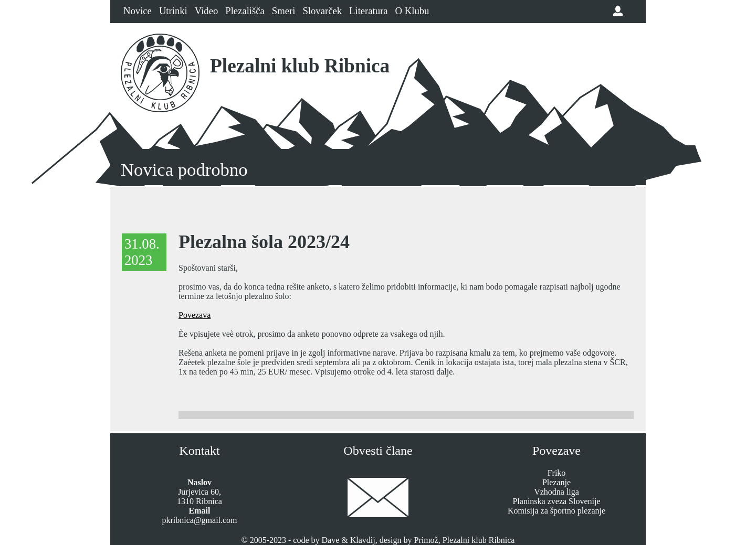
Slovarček (322, 11)
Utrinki (173, 11)
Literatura (369, 11)
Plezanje (556, 482)
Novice (138, 11)
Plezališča (245, 11)
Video (206, 11)
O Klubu (412, 11)
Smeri (284, 11)
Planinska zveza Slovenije (556, 501)
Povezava (195, 315)
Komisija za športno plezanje (556, 511)
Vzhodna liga (556, 492)
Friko (557, 473)
